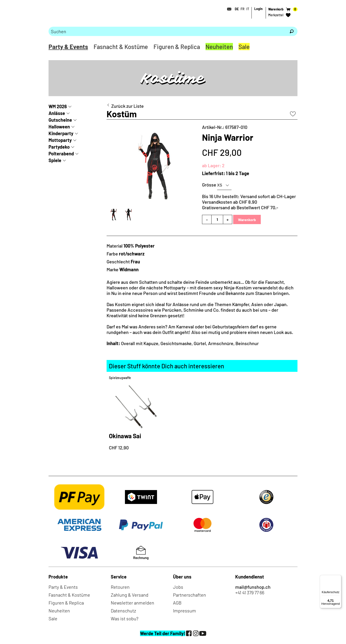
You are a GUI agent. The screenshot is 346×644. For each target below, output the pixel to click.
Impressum (184, 611)
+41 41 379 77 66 (250, 592)
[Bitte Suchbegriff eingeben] (167, 31)
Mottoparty (60, 140)
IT (248, 9)
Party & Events (68, 47)
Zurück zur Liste (127, 106)
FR (243, 9)
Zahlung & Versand (130, 595)
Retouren (120, 587)
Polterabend (61, 154)
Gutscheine (60, 120)
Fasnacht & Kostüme (121, 47)
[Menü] (339, 578)
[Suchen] (292, 31)
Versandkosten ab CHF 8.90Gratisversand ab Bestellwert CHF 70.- (240, 205)
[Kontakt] (228, 9)
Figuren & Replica (177, 47)
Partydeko (59, 147)
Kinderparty (61, 133)
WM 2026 (58, 106)
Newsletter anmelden (132, 603)
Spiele (55, 160)
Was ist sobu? (125, 618)
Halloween (59, 127)
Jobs (178, 587)
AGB (177, 603)
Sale (244, 47)
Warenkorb (247, 220)
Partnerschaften (189, 595)
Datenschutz (123, 611)
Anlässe (57, 113)
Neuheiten (219, 47)
